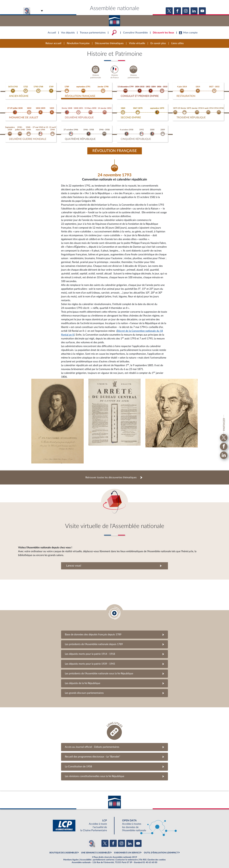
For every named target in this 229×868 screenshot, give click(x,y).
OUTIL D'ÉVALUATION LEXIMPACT (161, 850)
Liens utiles (177, 43)
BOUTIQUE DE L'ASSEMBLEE (63, 850)
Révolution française (78, 43)
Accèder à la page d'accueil (114, 20)
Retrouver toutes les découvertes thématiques (111, 475)
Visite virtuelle (137, 43)
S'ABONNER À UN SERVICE (127, 850)
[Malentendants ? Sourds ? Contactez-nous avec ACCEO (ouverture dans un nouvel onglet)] (91, 841)
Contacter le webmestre (127, 857)
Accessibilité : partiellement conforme (97, 857)
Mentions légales (71, 857)
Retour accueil (53, 43)
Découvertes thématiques (109, 43)
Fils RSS (143, 857)
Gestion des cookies (157, 857)
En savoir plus (158, 43)
